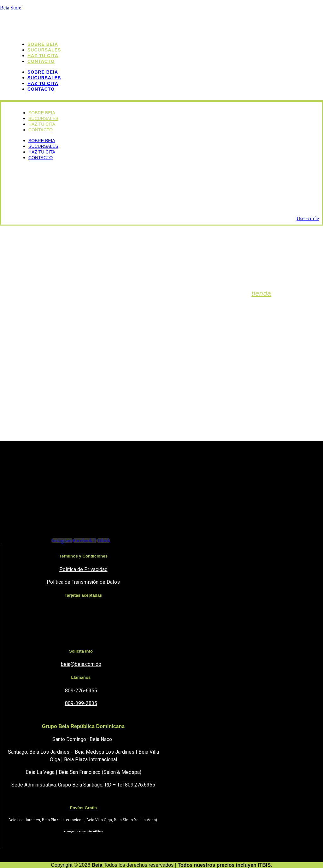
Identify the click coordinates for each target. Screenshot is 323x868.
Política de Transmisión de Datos (83, 582)
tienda (261, 293)
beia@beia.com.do (81, 664)
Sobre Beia (43, 72)
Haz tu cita (43, 83)
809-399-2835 (81, 703)
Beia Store (11, 8)
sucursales (44, 78)
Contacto (41, 61)
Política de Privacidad (83, 569)
